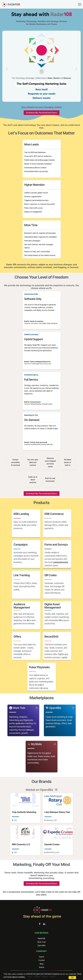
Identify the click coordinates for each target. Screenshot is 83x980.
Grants (42, 967)
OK (72, 978)
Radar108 (41, 938)
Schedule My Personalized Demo (42, 113)
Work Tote (42, 942)
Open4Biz (41, 945)
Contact (41, 960)
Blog (41, 964)
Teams (41, 957)
